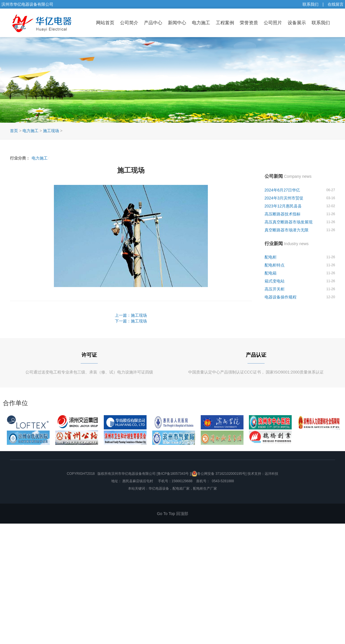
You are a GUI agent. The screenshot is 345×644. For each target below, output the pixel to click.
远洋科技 (271, 474)
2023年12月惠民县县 (283, 206)
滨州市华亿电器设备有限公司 (133, 474)
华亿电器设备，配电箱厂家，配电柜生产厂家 (183, 488)
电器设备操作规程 (281, 297)
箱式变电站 (275, 281)
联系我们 (310, 4)
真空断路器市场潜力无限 (287, 230)
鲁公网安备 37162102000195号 (219, 474)
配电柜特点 (275, 265)
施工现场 (51, 131)
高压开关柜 (275, 289)
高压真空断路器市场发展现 (289, 222)
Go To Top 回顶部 (172, 514)
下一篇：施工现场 (131, 321)
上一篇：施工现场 (131, 315)
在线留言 (336, 4)
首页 (14, 131)
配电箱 (271, 273)
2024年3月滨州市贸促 (284, 198)
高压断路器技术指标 (283, 214)
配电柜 (271, 257)
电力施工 (31, 131)
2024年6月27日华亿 (282, 190)
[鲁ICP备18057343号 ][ (174, 474)
